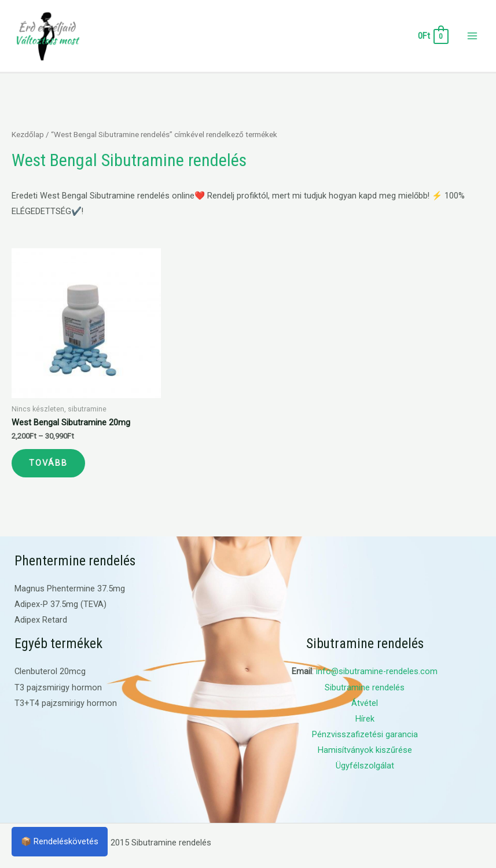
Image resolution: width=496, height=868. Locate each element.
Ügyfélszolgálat (365, 766)
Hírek (365, 719)
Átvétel (365, 703)
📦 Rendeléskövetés (60, 841)
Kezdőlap (28, 135)
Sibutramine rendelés (365, 687)
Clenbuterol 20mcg (50, 671)
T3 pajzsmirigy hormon (58, 687)
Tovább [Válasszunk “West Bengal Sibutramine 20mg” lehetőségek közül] (48, 463)
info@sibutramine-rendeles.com (377, 671)
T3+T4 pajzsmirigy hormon (66, 703)
